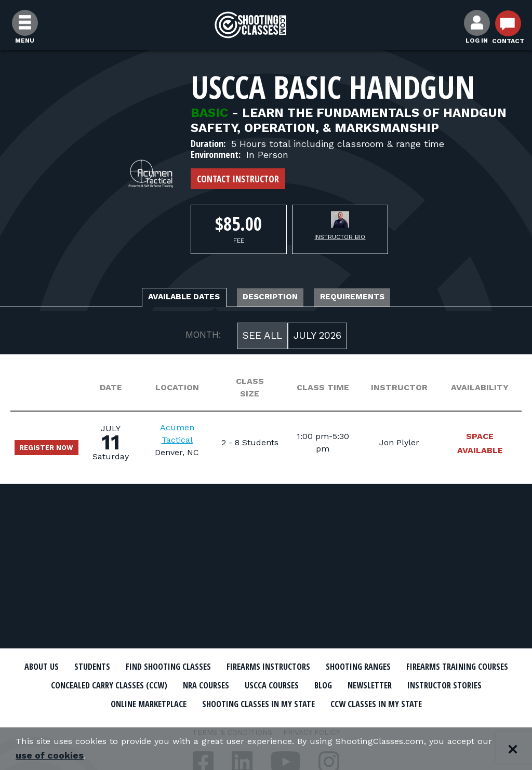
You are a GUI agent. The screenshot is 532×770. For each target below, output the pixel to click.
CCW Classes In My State (266, 721)
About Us (67, 667)
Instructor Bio (340, 237)
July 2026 (317, 338)
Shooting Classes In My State (411, 702)
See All (262, 338)
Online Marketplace (278, 702)
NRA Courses (357, 685)
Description (273, 298)
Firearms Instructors (337, 667)
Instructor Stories (168, 702)
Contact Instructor (238, 179)
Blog (495, 685)
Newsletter (79, 702)
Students (126, 667)
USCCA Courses (435, 685)
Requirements (379, 298)
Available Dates (159, 298)
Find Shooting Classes (217, 667)
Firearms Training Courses (90, 685)
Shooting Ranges (445, 667)
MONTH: (203, 338)
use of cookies (101, 755)
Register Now (54, 450)
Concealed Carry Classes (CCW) (241, 685)
